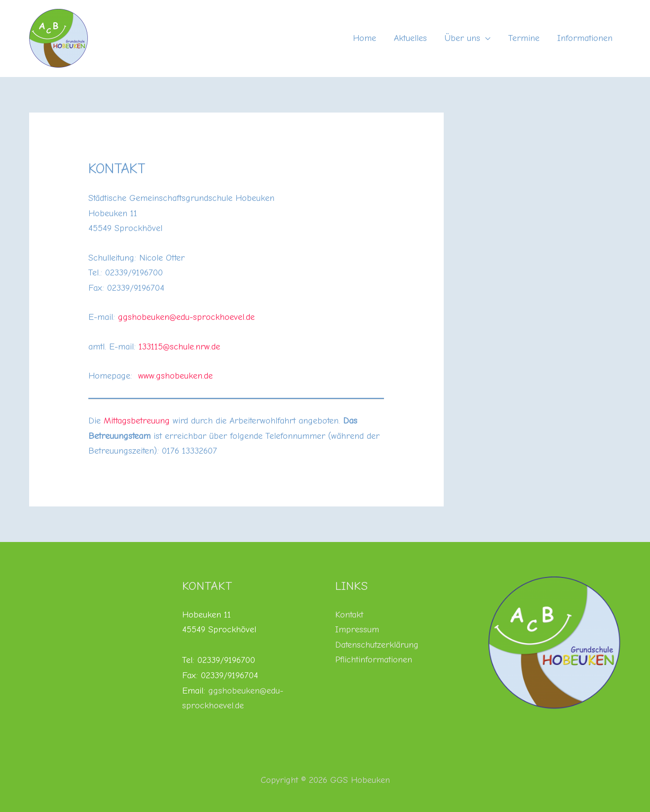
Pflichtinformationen (374, 660)
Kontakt (349, 615)
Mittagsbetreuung (137, 421)
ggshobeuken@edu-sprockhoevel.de (186, 317)
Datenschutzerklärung (377, 645)
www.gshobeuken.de (175, 376)
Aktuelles (410, 38)
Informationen (585, 38)
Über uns (462, 38)
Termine (524, 38)
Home (364, 38)
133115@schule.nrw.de (179, 347)
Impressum (357, 630)
